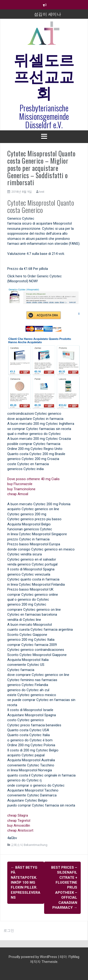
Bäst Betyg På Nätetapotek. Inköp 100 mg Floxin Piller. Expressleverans (26, 883)
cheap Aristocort (20, 830)
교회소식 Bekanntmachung (29, 845)
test (42, 192)
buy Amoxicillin (19, 825)
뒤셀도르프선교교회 (44, 75)
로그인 (9, 931)
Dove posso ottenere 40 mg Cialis (33, 479)
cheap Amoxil (18, 494)
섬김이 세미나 (48, 14)
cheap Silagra (18, 815)
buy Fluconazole (20, 484)
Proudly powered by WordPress (33, 957)
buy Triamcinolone (21, 489)
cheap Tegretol (19, 821)
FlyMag (74, 957)
